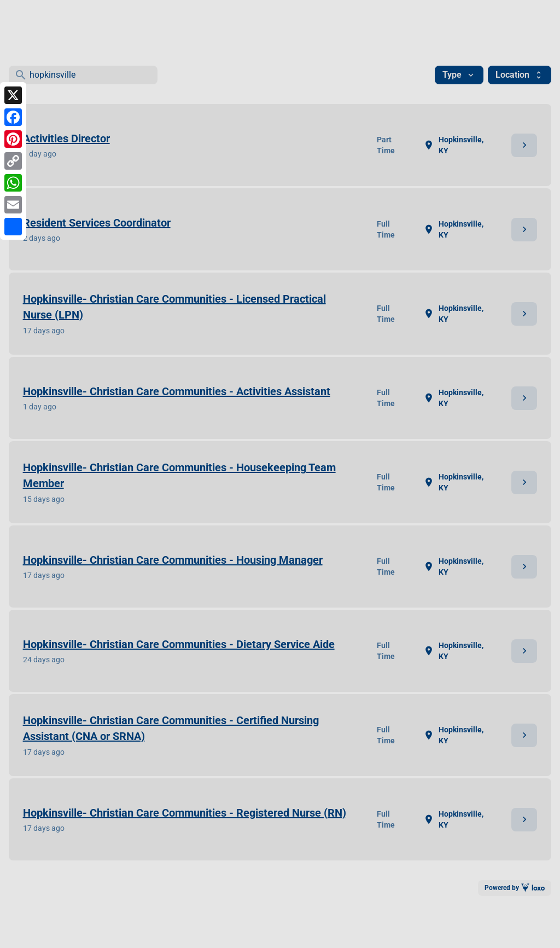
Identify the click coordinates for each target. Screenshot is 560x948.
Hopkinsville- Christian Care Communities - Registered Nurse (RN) (185, 813)
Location (520, 75)
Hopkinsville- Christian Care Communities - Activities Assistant (177, 391)
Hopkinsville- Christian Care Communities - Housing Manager (173, 560)
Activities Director (66, 138)
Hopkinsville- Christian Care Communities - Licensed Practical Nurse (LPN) (174, 307)
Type (459, 75)
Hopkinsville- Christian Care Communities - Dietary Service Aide (179, 644)
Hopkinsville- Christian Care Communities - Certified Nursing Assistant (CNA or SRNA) (171, 728)
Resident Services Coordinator (97, 223)
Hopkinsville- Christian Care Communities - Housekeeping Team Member (179, 475)
